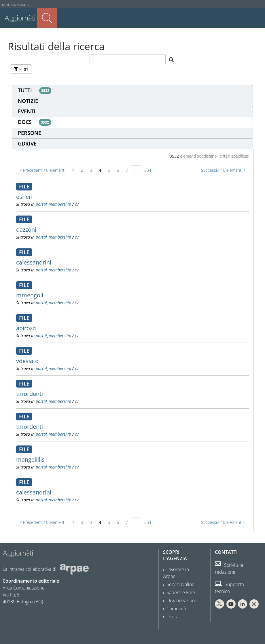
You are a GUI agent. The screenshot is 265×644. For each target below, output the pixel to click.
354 (148, 170)
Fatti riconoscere (16, 5)
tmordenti (30, 394)
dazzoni (26, 230)
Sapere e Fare (181, 592)
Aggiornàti (20, 18)
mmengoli (30, 295)
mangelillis (30, 459)
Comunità (176, 609)
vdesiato (27, 361)
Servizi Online (180, 584)
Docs (172, 617)
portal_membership (53, 204)
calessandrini (34, 262)
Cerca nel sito (47, 18)
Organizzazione (182, 600)
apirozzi (26, 328)
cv (77, 204)
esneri (24, 197)
